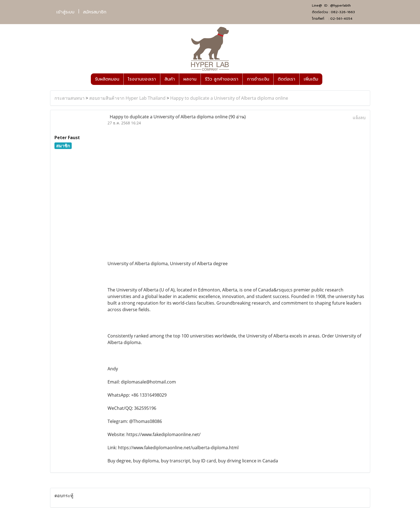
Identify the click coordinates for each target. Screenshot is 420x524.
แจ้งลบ (359, 118)
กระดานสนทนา (69, 98)
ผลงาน (190, 79)
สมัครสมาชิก (95, 12)
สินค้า (170, 79)
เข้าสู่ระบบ (65, 12)
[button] (327, 79)
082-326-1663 (343, 12)
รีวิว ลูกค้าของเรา (222, 79)
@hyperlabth (341, 5)
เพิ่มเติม (311, 79)
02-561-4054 (341, 19)
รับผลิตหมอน (107, 79)
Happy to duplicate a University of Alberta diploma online (229, 98)
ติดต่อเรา (286, 79)
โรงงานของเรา (142, 79)
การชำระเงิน (258, 79)
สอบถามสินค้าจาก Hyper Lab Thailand (127, 98)
